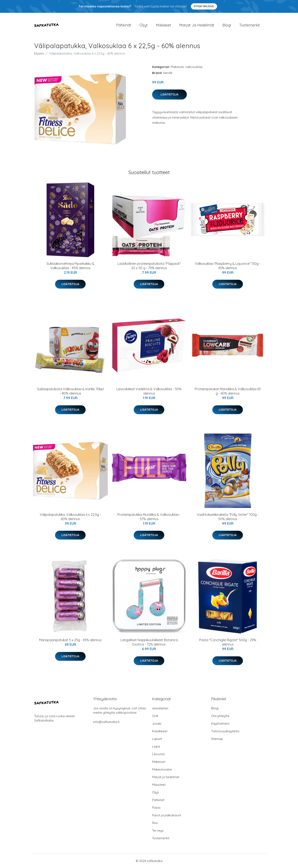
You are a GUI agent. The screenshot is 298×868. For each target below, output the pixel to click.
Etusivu (39, 53)
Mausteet (159, 785)
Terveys (158, 831)
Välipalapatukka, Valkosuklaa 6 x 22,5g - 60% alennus (70, 517)
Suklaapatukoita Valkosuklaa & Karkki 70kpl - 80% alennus (70, 391)
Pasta (156, 808)
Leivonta (158, 754)
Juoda (157, 724)
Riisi (155, 823)
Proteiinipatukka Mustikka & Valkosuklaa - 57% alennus (149, 517)
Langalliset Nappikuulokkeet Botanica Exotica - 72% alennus (149, 642)
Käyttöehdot (220, 724)
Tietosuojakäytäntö (225, 731)
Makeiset (163, 25)
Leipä (156, 746)
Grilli (155, 716)
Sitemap (217, 739)
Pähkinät (124, 25)
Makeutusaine (162, 769)
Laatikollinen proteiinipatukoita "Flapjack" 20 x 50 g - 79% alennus (149, 266)
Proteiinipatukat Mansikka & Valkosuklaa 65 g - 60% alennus (228, 391)
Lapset (157, 739)
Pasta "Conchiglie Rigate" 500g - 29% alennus (228, 642)
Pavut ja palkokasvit (167, 815)
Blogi (227, 25)
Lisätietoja (169, 94)
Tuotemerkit (249, 25)
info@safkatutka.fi (106, 722)
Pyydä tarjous (204, 6)
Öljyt (144, 25)
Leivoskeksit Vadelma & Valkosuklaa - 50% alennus (149, 391)
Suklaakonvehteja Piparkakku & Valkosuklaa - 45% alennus (70, 266)
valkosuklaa (194, 67)
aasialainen (160, 708)
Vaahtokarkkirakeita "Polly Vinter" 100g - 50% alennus (228, 517)
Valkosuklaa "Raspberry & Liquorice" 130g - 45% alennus (228, 266)
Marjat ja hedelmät (197, 25)
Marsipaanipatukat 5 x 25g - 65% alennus (70, 640)
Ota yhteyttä (220, 716)
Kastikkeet (160, 731)
